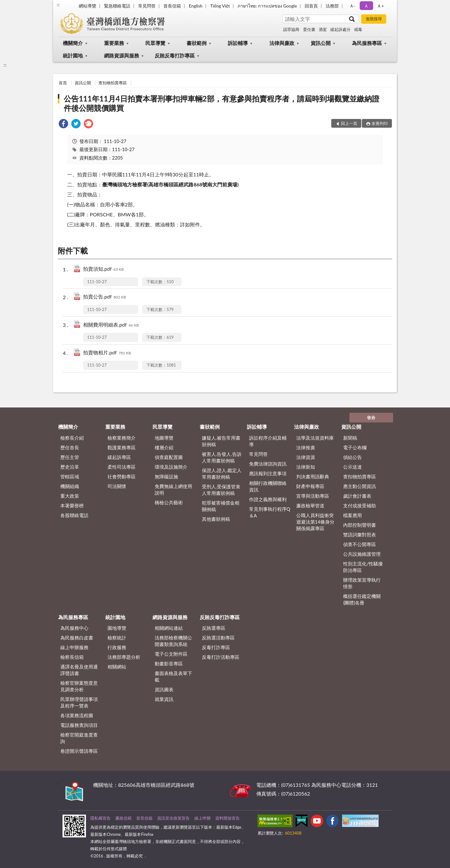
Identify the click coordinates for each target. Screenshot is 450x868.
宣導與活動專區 (313, 496)
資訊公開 (321, 43)
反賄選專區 (214, 628)
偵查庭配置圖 (169, 457)
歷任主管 (70, 457)
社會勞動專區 (122, 476)
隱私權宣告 (100, 818)
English (196, 6)
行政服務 (117, 647)
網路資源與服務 (122, 55)
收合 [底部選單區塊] (371, 417)
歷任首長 (70, 447)
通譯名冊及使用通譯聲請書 (79, 670)
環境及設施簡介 (171, 467)
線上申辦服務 (74, 647)
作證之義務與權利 (268, 499)
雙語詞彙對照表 (360, 535)
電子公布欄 (355, 447)
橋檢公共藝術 (169, 502)
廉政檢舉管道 (310, 506)
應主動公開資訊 (360, 486)
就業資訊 (164, 699)
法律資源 (306, 457)
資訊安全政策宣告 (173, 818)
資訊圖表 (164, 689)
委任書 (309, 29)
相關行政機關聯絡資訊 (268, 486)
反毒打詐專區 (216, 647)
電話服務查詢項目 (79, 725)
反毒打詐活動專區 (221, 657)
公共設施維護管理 (362, 554)
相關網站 (117, 667)
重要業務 (114, 43)
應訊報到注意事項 (268, 473)
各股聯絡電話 (74, 515)
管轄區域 (70, 476)
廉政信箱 (123, 818)
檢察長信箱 (72, 657)
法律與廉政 (282, 43)
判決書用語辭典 (313, 476)
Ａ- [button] (352, 6)
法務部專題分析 (124, 657)
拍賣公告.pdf (105, 297)
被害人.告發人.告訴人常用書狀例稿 (222, 457)
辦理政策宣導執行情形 (362, 583)
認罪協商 (291, 29)
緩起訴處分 (340, 29)
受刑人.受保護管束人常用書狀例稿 (221, 490)
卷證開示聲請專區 (79, 751)
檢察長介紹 (72, 438)
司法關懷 (117, 486)
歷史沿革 (70, 467)
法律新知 (306, 467)
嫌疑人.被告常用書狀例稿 (221, 441)
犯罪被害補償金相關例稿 (221, 506)
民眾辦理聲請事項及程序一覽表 (79, 702)
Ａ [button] (366, 6)
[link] (63, 124)
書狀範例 (197, 43)
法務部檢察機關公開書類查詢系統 (173, 641)
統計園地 (73, 55)
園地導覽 (117, 628)
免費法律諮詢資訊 (268, 464)
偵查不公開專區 (360, 544)
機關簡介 (73, 43)
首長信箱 (172, 6)
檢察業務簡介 (122, 438)
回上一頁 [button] (349, 123)
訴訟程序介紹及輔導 (268, 441)
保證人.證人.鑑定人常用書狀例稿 (222, 473)
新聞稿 (350, 438)
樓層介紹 (164, 447)
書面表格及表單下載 (173, 676)
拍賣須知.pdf (103, 269)
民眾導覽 (155, 43)
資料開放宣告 (227, 818)
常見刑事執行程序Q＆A (270, 512)
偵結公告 (352, 457)
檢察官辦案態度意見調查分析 (79, 686)
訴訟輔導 (238, 43)
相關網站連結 (169, 628)
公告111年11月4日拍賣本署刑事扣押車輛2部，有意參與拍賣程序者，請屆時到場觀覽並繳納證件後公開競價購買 (221, 103)
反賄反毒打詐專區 (175, 55)
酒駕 (323, 29)
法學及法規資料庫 (315, 438)
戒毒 (358, 29)
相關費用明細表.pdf (111, 325)
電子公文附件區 (171, 654)
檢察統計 (117, 638)
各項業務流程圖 (77, 715)
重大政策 (70, 496)
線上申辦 (202, 818)
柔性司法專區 (122, 467)
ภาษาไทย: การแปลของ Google (267, 6)
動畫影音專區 (169, 663)
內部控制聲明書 (360, 525)
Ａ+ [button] (380, 6)
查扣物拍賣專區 (113, 83)
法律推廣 (306, 447)
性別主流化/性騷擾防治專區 (363, 567)
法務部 (332, 6)
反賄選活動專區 (218, 638)
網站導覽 (87, 6)
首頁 (63, 83)
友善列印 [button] (380, 123)
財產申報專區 (310, 486)
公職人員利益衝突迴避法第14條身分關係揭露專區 (315, 522)
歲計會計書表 (357, 496)
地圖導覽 (164, 438)
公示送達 (352, 467)
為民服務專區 (367, 43)
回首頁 (311, 6)
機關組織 (70, 486)
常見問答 (147, 6)
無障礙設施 (166, 476)
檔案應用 (352, 515)
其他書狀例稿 (216, 519)
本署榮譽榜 (72, 506)
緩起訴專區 (119, 457)
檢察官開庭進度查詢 (79, 738)
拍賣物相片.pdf (107, 353)
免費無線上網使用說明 (173, 489)
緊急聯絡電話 (117, 6)
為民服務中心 (74, 628)
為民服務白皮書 (77, 638)
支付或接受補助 (360, 506)
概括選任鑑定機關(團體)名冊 (362, 599)
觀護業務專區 (122, 447)
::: (58, 5)
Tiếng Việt (220, 6)
